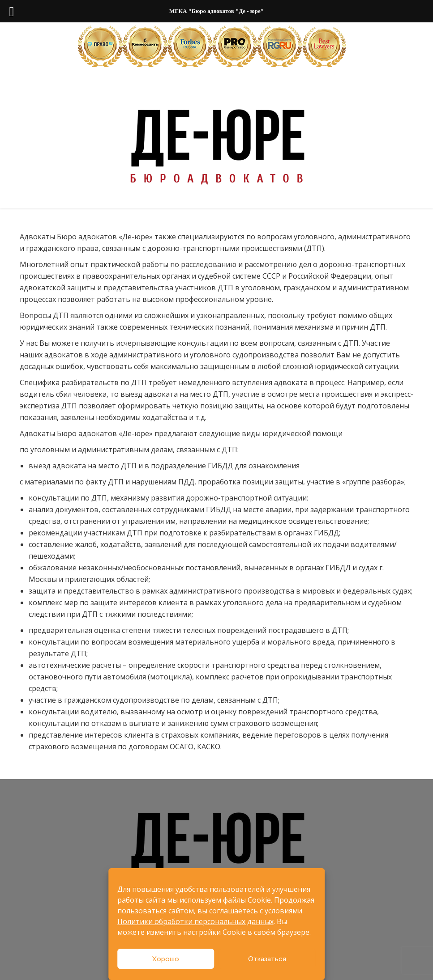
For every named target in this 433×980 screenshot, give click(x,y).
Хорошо (166, 959)
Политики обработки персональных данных (195, 921)
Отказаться (267, 959)
